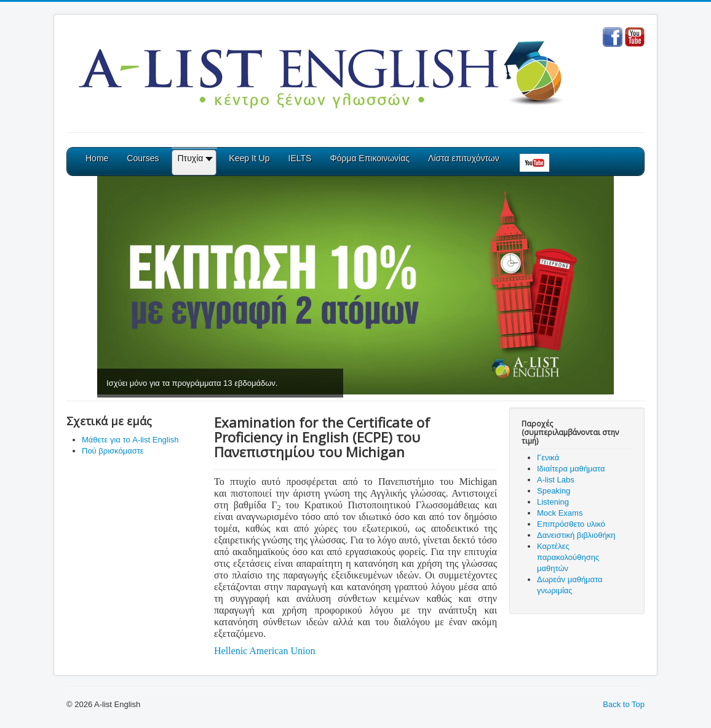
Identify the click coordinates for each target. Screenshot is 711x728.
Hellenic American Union (264, 651)
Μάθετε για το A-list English (130, 440)
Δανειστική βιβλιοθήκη (576, 535)
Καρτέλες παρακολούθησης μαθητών (568, 557)
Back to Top (624, 704)
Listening (553, 502)
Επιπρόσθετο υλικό (571, 524)
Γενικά (548, 458)
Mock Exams (560, 513)
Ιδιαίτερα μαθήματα (571, 469)
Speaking (554, 491)
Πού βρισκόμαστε (113, 451)
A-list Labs (556, 480)
